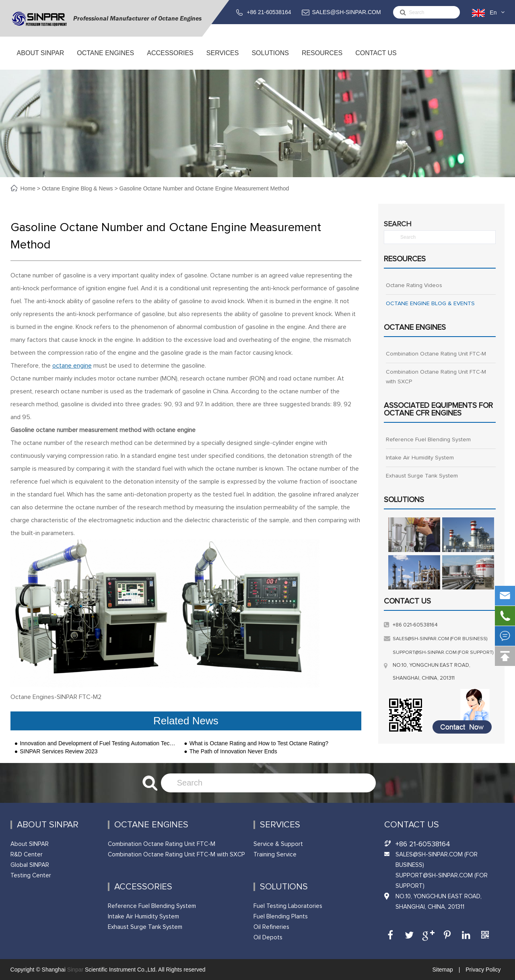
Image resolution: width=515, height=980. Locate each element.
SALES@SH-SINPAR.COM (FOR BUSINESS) (437, 860)
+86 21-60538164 (269, 12)
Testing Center (31, 876)
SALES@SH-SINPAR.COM (347, 12)
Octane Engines (105, 60)
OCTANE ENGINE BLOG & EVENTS (430, 304)
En (493, 12)
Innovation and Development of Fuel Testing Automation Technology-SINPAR (98, 743)
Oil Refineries (271, 927)
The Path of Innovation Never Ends (233, 752)
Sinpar (75, 970)
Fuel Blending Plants (281, 917)
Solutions (270, 60)
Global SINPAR (30, 865)
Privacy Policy (482, 970)
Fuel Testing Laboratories (288, 906)
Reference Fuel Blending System (428, 440)
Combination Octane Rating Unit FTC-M (436, 354)
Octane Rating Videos (414, 285)
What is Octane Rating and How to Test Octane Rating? (259, 743)
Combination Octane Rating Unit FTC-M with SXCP (436, 377)
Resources (322, 60)
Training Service (275, 855)
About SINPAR (40, 60)
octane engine (72, 366)
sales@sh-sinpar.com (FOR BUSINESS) (440, 639)
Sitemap (443, 970)
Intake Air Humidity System (420, 458)
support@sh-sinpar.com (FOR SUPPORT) (443, 653)
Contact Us (376, 60)
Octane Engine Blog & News (77, 188)
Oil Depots (268, 938)
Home (29, 188)
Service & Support (278, 844)
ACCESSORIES (170, 60)
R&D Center (27, 855)
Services (223, 60)
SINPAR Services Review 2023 (59, 752)
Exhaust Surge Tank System (422, 476)
